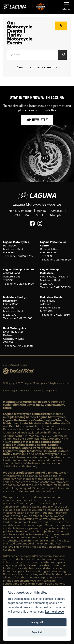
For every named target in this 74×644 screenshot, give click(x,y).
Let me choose (54, 612)
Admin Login (10, 391)
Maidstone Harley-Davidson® (15, 299)
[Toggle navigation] (66, 7)
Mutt (28, 215)
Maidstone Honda (51, 297)
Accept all (37, 622)
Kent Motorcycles (15, 328)
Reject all (37, 632)
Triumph (55, 215)
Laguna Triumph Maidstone (50, 271)
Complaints (50, 391)
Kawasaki (57, 211)
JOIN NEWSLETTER (37, 120)
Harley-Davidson (20, 211)
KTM (17, 215)
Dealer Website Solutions (15, 365)
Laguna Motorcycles (16, 242)
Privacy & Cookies (31, 391)
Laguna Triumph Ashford (18, 269)
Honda (41, 211)
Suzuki (40, 215)
